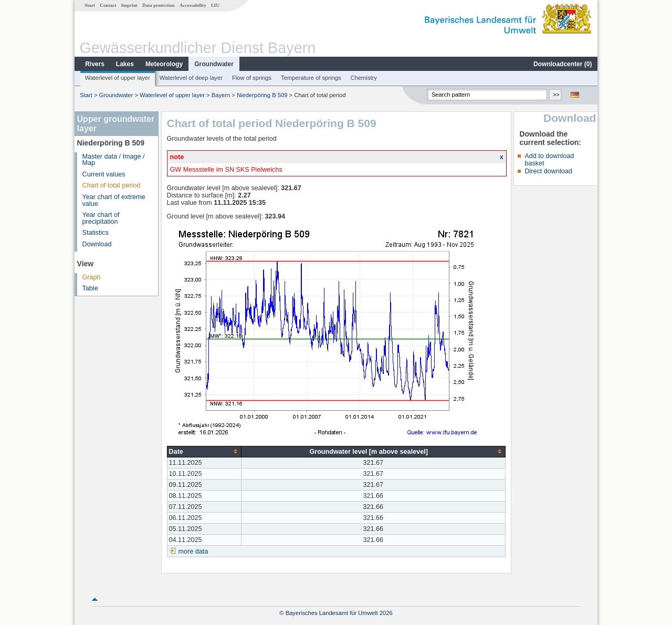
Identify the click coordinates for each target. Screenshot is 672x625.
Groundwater (214, 64)
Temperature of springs (311, 78)
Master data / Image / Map (114, 160)
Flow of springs (252, 78)
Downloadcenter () (563, 64)
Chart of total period (112, 185)
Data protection (158, 5)
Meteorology (164, 64)
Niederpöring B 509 (262, 95)
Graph (92, 277)
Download (97, 244)
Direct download (548, 171)
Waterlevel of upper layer (118, 78)
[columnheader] (204, 451)
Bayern (221, 95)
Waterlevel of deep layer (191, 78)
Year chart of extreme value (114, 200)
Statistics (96, 233)
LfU (215, 5)
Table (90, 288)
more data (193, 551)
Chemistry (364, 78)
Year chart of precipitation (101, 218)
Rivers (95, 64)
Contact (108, 5)
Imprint (129, 5)
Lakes (125, 64)
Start (90, 5)
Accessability (193, 5)
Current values (104, 174)
